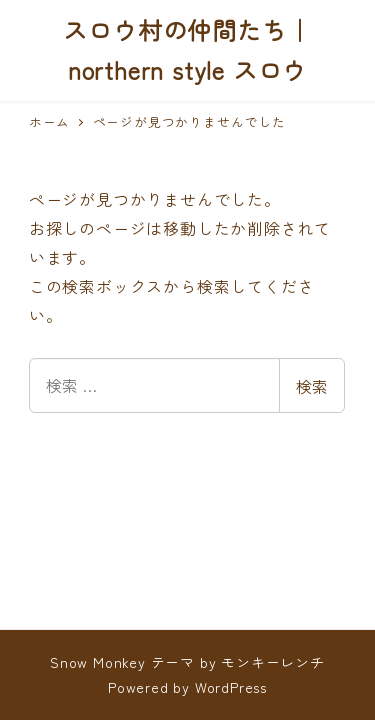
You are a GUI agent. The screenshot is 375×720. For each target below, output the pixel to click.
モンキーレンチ (273, 662)
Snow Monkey (98, 662)
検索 (312, 386)
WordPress (231, 687)
